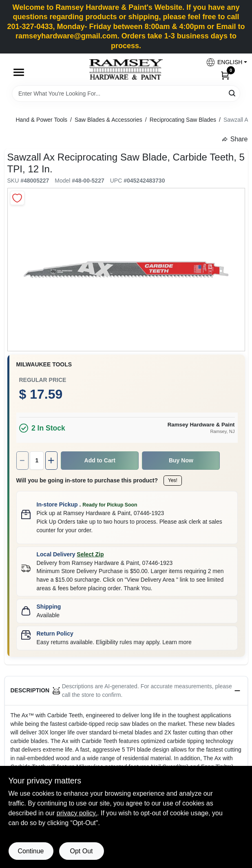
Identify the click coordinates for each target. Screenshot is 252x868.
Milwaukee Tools (44, 364)
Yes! (173, 480)
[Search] (233, 93)
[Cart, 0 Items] (225, 75)
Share (235, 139)
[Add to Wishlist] (17, 198)
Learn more (177, 642)
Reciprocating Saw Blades (183, 120)
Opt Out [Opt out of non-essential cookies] (81, 851)
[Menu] (19, 72)
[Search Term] (126, 94)
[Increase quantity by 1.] (51, 461)
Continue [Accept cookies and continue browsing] (31, 851)
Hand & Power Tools (42, 120)
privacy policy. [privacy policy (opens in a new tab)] (77, 813)
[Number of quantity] (37, 461)
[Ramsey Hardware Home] (126, 69)
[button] (223, 62)
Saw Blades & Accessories (108, 120)
